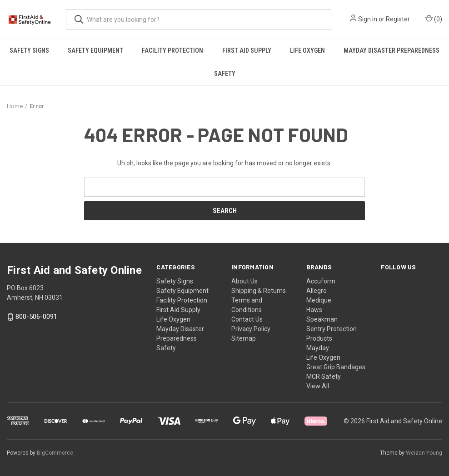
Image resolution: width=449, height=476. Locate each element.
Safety (225, 74)
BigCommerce (55, 453)
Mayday (318, 348)
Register (398, 19)
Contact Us (247, 319)
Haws (314, 310)
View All (318, 386)
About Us (244, 281)
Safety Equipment (95, 50)
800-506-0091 (36, 317)
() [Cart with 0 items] (434, 19)
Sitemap (244, 338)
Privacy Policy (251, 329)
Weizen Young (424, 453)
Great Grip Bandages (336, 367)
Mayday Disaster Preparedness (392, 50)
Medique (319, 300)
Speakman (322, 319)
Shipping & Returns (259, 291)
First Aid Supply (247, 50)
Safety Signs (29, 50)
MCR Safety (324, 377)
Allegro (317, 291)
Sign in (368, 19)
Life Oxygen (307, 50)
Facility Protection (172, 50)
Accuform (321, 281)
